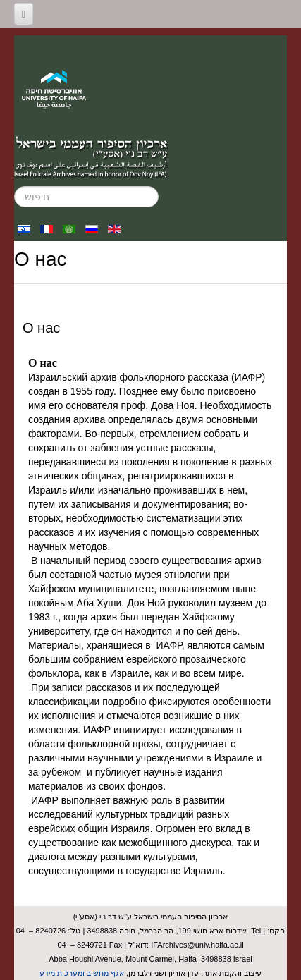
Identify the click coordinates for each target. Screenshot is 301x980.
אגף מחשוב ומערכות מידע (82, 973)
